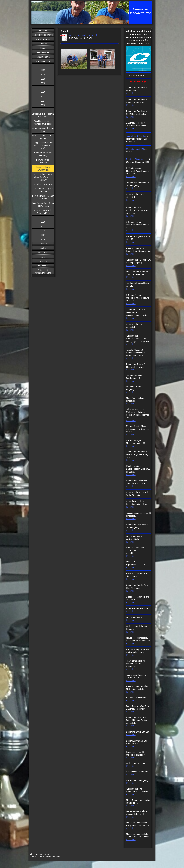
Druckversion (36, 854)
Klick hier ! (131, 93)
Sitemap (46, 854)
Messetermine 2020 (135, 149)
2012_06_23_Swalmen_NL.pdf (83, 35)
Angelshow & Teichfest (136, 136)
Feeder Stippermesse (137, 159)
